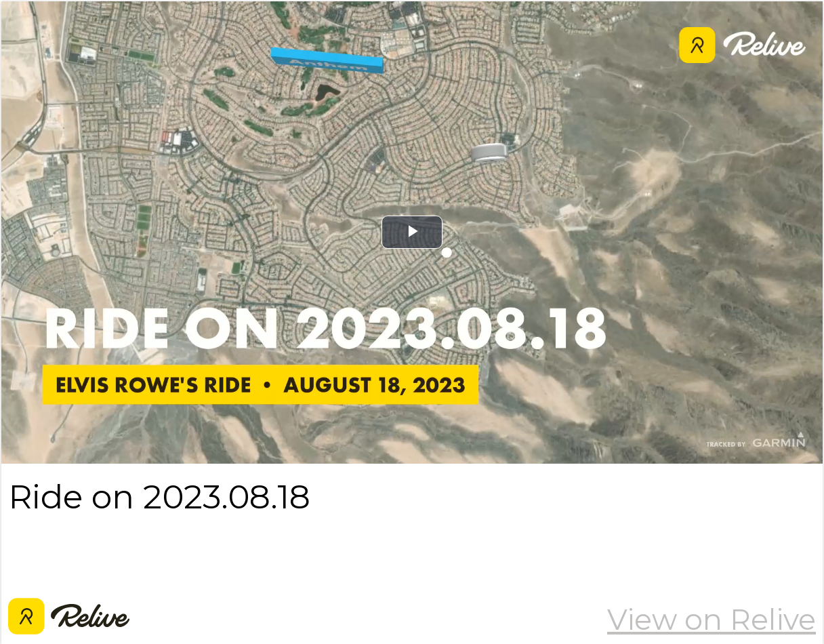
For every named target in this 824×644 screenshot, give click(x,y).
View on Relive (712, 620)
